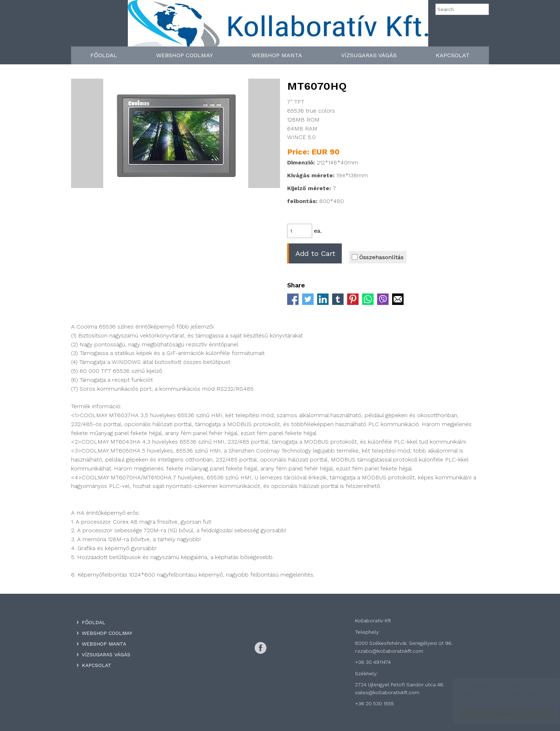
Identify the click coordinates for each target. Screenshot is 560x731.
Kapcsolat (453, 55)
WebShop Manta (277, 55)
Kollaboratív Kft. (278, 26)
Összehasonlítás (378, 257)
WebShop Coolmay (184, 55)
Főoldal (104, 55)
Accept (499, 714)
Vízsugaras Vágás (369, 55)
